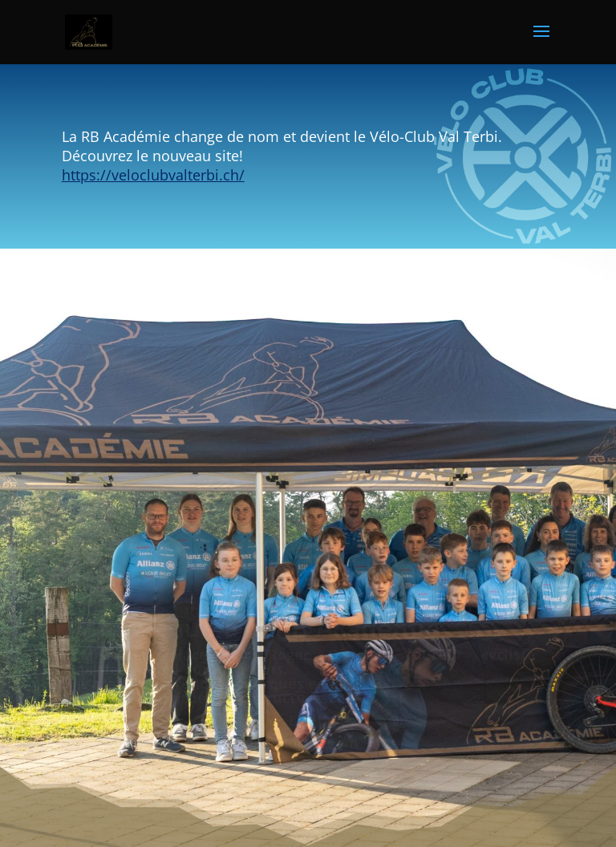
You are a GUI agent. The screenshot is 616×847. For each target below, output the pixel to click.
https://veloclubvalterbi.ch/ (153, 175)
